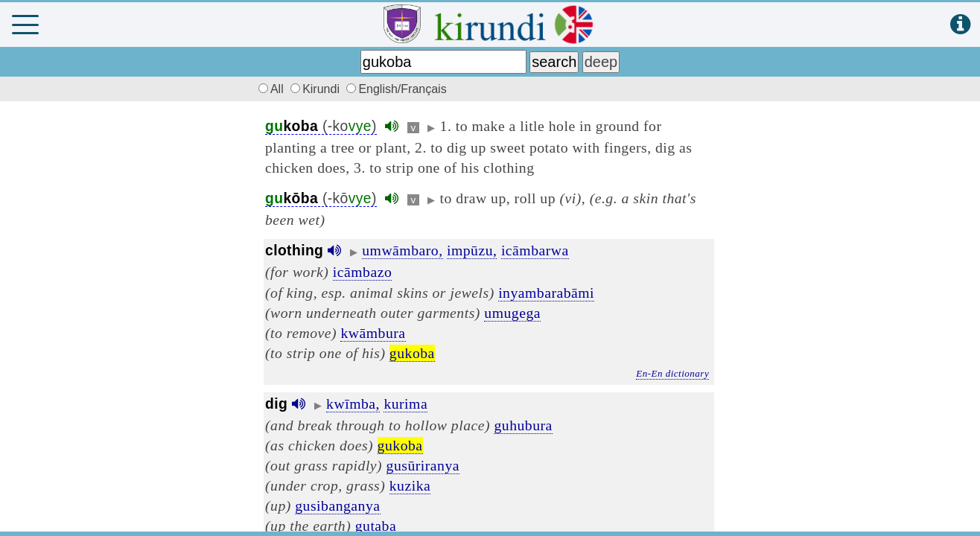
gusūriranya (423, 465)
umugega (512, 313)
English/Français (396, 89)
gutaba (376, 526)
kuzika (410, 485)
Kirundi (316, 89)
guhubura (523, 425)
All (269, 89)
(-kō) (321, 198)
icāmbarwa (535, 250)
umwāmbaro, (402, 250)
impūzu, (472, 250)
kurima (405, 403)
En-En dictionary (672, 373)
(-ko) (321, 126)
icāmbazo (362, 272)
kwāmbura (373, 333)
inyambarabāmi (546, 293)
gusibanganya (337, 505)
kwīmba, (353, 403)
